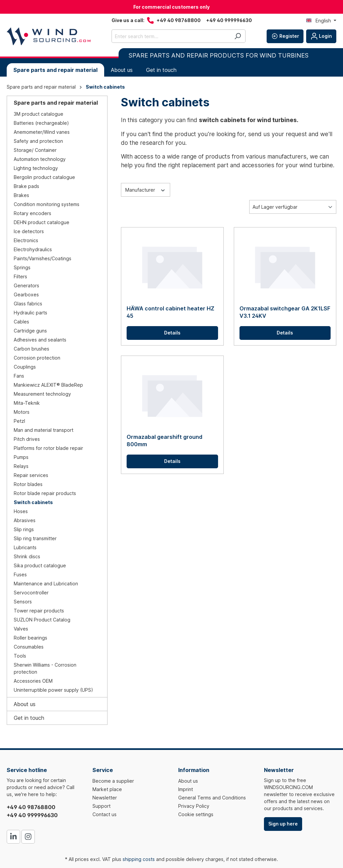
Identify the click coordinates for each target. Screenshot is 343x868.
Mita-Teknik (27, 403)
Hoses (21, 511)
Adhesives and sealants (40, 340)
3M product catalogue (39, 114)
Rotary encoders (32, 213)
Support (101, 806)
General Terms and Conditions (212, 798)
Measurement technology (42, 394)
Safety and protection (38, 141)
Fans (19, 376)
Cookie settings (196, 814)
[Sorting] (293, 207)
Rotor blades (28, 484)
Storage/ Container (35, 150)
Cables (21, 322)
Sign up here (283, 824)
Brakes (21, 195)
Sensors (23, 602)
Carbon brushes (31, 349)
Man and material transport (44, 430)
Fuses (20, 574)
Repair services (31, 475)
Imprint (186, 789)
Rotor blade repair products (45, 493)
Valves (21, 629)
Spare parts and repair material (56, 103)
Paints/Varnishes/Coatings (43, 258)
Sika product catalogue (40, 565)
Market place (107, 789)
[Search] (238, 36)
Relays (21, 466)
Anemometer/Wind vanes (42, 132)
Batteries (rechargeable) (41, 123)
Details (172, 333)
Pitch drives (27, 439)
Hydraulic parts (30, 313)
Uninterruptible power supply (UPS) (53, 690)
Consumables (29, 647)
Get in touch (29, 718)
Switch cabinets (33, 502)
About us (25, 704)
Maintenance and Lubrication (46, 584)
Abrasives (25, 520)
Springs (22, 267)
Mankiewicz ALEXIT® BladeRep (48, 385)
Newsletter (105, 798)
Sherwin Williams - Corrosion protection (45, 668)
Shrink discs (27, 556)
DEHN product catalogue (42, 222)
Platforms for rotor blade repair (48, 448)
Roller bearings (30, 638)
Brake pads (26, 186)
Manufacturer (146, 189)
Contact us (105, 814)
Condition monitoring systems (47, 204)
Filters (20, 276)
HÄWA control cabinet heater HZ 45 (170, 312)
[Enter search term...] (171, 36)
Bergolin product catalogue (44, 177)
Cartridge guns (30, 331)
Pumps (21, 457)
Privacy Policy (194, 806)
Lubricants (25, 547)
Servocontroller (31, 593)
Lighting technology (36, 168)
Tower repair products (39, 611)
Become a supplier (113, 781)
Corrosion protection (37, 358)
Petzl (19, 421)
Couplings (25, 367)
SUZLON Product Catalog (42, 620)
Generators (26, 285)
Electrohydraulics (33, 249)
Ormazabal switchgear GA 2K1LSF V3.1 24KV (285, 312)
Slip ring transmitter (35, 538)
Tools (20, 656)
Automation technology (40, 159)
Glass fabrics (28, 304)
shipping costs (139, 859)
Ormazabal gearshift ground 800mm (164, 441)
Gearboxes (26, 295)
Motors (22, 412)
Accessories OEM (33, 681)
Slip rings (24, 529)
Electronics (26, 240)
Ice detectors (29, 231)
